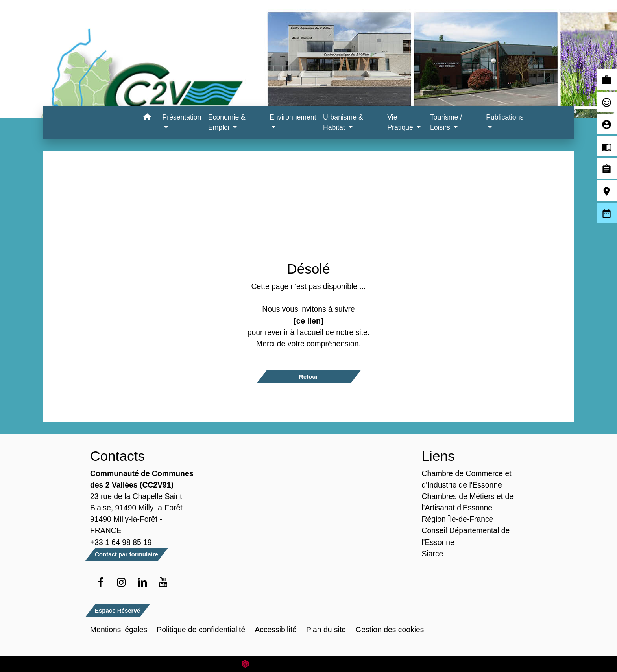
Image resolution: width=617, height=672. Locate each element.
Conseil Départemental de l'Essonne (466, 536)
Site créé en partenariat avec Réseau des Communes (309, 664)
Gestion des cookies (390, 630)
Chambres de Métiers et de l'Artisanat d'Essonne (468, 502)
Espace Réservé (117, 610)
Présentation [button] (182, 117)
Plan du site (326, 630)
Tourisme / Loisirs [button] (446, 122)
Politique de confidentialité (201, 630)
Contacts (117, 456)
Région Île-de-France (458, 519)
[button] (147, 118)
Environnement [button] (293, 117)
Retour (308, 377)
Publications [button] (505, 117)
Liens (438, 456)
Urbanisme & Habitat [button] (343, 122)
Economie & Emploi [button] (227, 122)
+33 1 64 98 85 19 (121, 542)
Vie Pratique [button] (401, 122)
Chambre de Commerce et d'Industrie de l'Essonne (467, 479)
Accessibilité (276, 630)
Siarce (433, 554)
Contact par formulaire (127, 554)
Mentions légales (119, 630)
